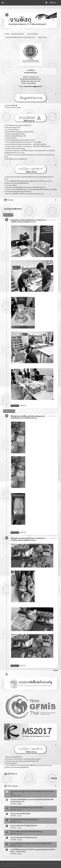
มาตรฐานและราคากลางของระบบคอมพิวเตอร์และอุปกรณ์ (23, 759)
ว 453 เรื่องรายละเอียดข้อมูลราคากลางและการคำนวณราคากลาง (25, 187)
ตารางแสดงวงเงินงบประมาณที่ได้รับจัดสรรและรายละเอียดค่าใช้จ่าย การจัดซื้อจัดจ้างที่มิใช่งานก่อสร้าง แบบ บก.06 (30, 152)
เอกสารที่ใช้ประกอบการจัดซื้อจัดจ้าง (16, 159)
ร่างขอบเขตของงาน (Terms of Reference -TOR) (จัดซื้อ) (23, 142)
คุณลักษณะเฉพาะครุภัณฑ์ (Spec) (15, 149)
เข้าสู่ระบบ (53, 3)
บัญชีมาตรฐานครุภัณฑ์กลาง (14, 757)
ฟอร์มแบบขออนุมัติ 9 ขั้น (13, 128)
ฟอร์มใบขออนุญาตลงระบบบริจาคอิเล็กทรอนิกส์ (20, 140)
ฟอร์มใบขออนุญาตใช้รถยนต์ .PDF (15, 136)
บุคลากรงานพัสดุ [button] (33, 34)
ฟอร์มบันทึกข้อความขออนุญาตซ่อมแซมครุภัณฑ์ (19, 132)
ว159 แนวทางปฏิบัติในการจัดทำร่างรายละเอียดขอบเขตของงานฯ (25, 194)
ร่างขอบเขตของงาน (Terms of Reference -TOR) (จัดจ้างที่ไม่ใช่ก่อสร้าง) (28, 146)
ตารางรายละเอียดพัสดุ (12, 130)
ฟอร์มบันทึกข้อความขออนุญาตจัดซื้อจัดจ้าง (18, 125)
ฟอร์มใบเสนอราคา (11, 138)
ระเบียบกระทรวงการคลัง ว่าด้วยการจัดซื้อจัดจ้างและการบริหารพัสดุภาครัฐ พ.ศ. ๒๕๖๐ (29, 178)
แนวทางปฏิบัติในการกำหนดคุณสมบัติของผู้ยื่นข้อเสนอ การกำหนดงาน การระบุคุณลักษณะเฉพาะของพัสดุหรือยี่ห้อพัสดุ (28, 182)
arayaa (19, 804)
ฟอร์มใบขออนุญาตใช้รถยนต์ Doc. (15, 134)
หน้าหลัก (7, 34)
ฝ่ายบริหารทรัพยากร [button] (18, 34)
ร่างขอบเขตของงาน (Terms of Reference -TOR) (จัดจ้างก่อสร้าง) (26, 144)
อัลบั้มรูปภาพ (15, 406)
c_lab (19, 796)
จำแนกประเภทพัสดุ (11, 185)
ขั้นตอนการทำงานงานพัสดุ (13, 107)
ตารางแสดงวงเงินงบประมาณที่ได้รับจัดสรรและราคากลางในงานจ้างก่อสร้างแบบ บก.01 (29, 156)
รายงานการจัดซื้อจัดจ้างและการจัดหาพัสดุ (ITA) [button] (20, 37)
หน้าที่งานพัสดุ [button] (42, 37)
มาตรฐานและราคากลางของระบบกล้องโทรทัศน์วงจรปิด (22, 761)
